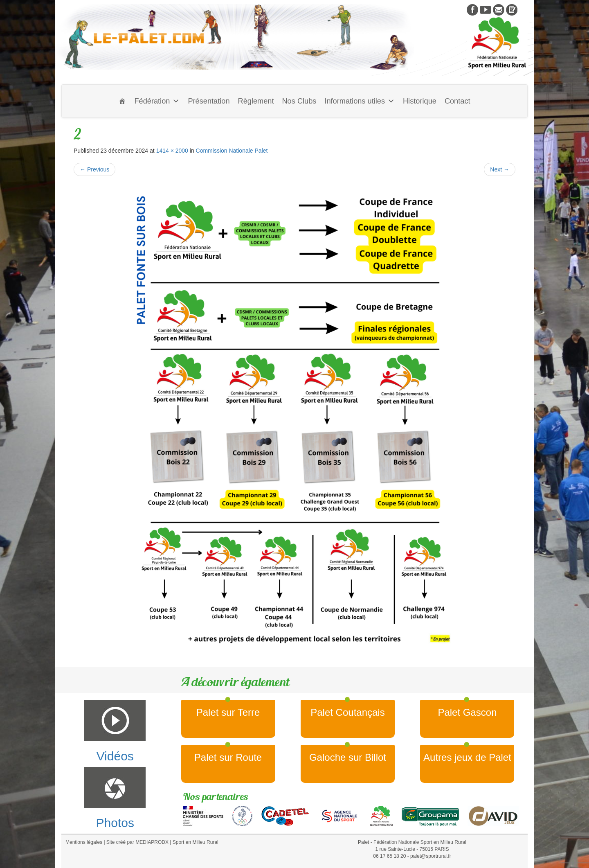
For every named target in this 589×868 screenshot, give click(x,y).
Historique (420, 101)
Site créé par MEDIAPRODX (137, 842)
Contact (457, 101)
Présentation (209, 101)
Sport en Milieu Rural (196, 842)
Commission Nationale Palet (232, 151)
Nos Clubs (299, 101)
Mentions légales (84, 842)
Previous (94, 169)
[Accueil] (122, 101)
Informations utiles (360, 101)
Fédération (157, 101)
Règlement (256, 101)
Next (500, 169)
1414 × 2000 (172, 151)
